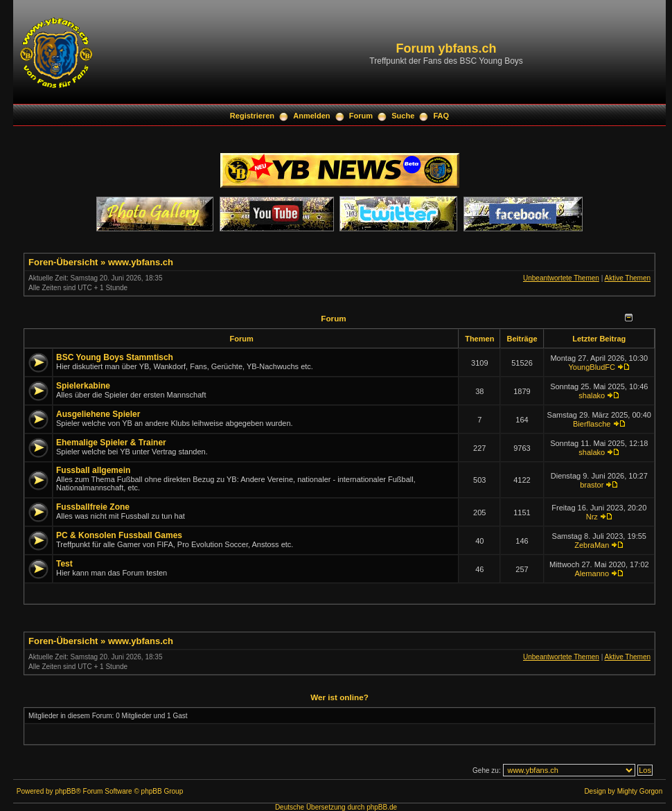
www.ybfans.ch (141, 262)
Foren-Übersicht (63, 262)
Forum (361, 116)
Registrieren (252, 116)
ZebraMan (592, 545)
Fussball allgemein (93, 470)
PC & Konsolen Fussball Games (119, 535)
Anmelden (311, 116)
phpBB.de (382, 807)
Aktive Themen (627, 278)
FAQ (442, 116)
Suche (403, 116)
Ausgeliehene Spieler (98, 414)
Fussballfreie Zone (93, 507)
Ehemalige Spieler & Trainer (111, 443)
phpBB (65, 791)
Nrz (592, 517)
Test (64, 564)
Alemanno (592, 573)
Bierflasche (592, 424)
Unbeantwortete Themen (561, 278)
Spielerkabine (83, 386)
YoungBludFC (592, 367)
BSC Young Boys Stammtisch (115, 357)
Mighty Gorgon (640, 791)
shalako (592, 395)
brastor (592, 485)
